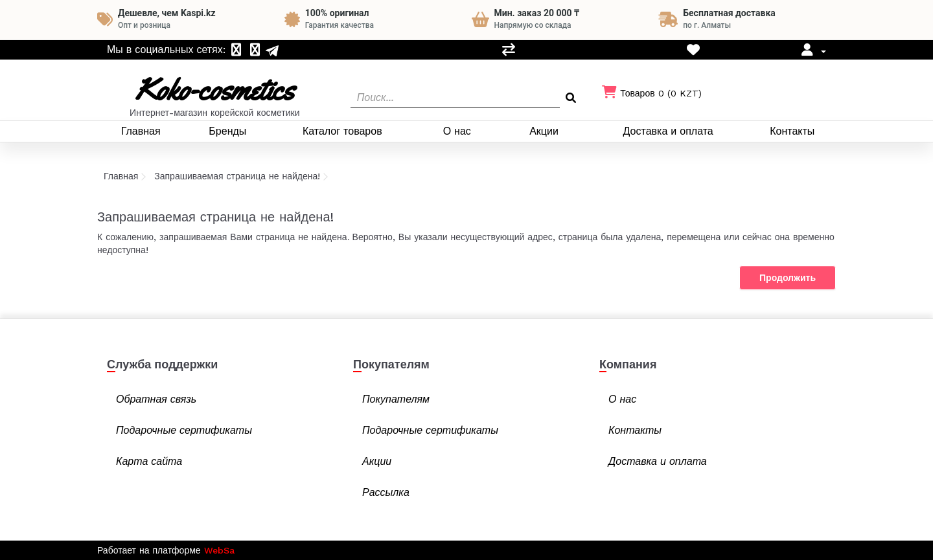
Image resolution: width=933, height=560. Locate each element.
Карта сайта (149, 461)
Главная (141, 131)
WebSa (219, 550)
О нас (457, 131)
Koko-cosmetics (214, 90)
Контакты (792, 131)
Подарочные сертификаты (184, 430)
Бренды (227, 131)
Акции (544, 131)
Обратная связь (156, 399)
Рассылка (386, 492)
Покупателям (396, 399)
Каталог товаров (342, 131)
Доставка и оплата (668, 131)
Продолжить (788, 278)
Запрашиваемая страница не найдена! (237, 176)
